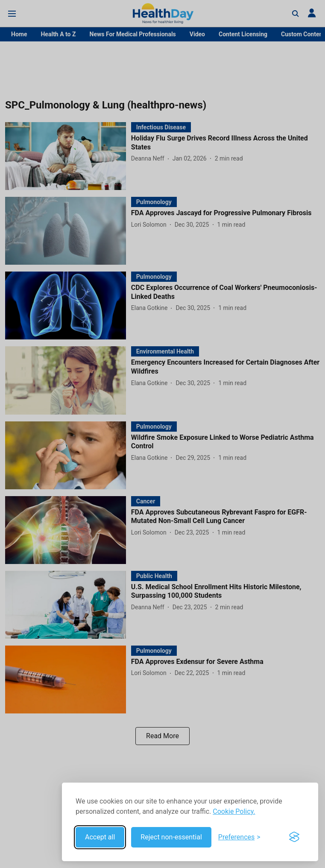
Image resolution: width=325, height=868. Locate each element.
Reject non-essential (171, 837)
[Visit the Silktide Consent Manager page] (294, 837)
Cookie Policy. (234, 811)
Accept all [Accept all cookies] (100, 837)
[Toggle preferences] (239, 837)
